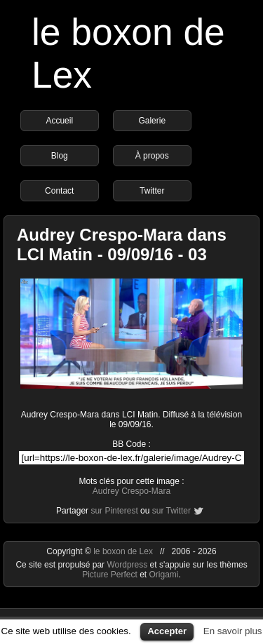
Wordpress (128, 565)
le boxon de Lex (123, 551)
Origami (164, 575)
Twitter (152, 191)
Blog (60, 156)
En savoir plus (233, 631)
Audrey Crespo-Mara (131, 491)
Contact (59, 191)
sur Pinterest (114, 511)
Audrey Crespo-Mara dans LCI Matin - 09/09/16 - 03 (122, 244)
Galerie (152, 121)
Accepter (167, 631)
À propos (152, 156)
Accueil (59, 121)
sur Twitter (171, 511)
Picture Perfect (110, 575)
